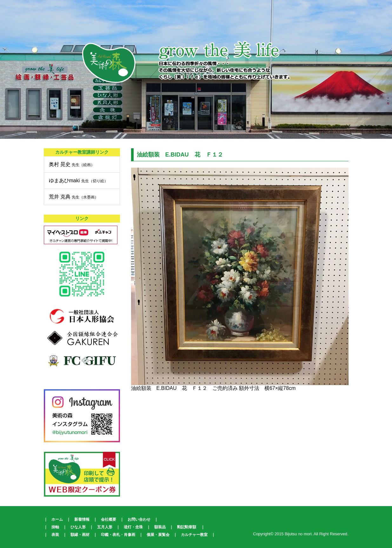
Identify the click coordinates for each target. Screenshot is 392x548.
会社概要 (109, 519)
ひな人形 (78, 527)
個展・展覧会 (158, 535)
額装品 (160, 527)
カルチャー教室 (194, 535)
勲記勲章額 (187, 527)
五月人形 (105, 527)
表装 (55, 535)
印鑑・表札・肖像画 (118, 535)
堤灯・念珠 (133, 527)
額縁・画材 (80, 535)
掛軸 (55, 527)
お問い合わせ (139, 519)
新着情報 (82, 519)
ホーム (57, 519)
